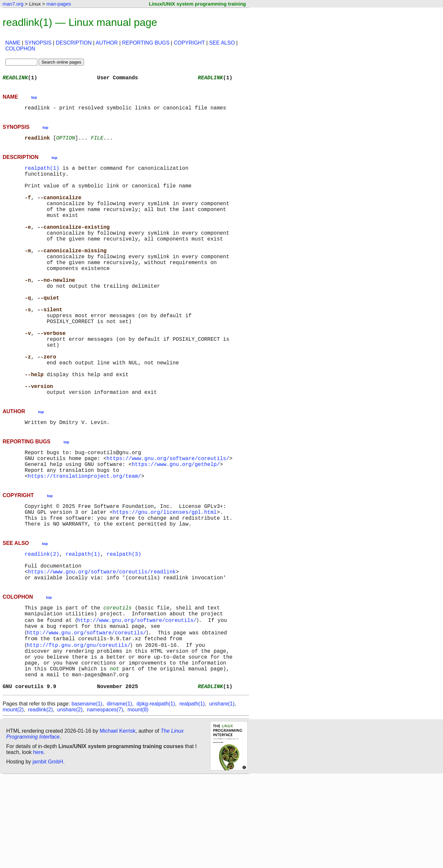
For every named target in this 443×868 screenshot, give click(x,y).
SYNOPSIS (38, 43)
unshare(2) (70, 801)
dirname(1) (120, 795)
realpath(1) (42, 173)
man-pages (59, 4)
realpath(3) (124, 623)
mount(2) (13, 801)
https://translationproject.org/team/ (85, 539)
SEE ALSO (222, 43)
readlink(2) (42, 623)
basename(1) (87, 795)
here (38, 843)
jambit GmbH (48, 853)
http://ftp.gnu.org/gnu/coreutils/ (80, 727)
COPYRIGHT (189, 43)
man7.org (13, 4)
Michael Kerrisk (118, 822)
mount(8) (138, 801)
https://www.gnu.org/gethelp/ (176, 524)
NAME (13, 43)
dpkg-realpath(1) (156, 795)
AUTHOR (107, 43)
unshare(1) (222, 795)
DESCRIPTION (74, 43)
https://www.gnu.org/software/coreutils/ (168, 517)
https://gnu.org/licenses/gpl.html (165, 577)
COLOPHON (20, 49)
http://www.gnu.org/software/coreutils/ (138, 698)
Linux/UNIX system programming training (197, 4)
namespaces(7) (105, 801)
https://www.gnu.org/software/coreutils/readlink (102, 645)
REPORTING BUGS (146, 43)
